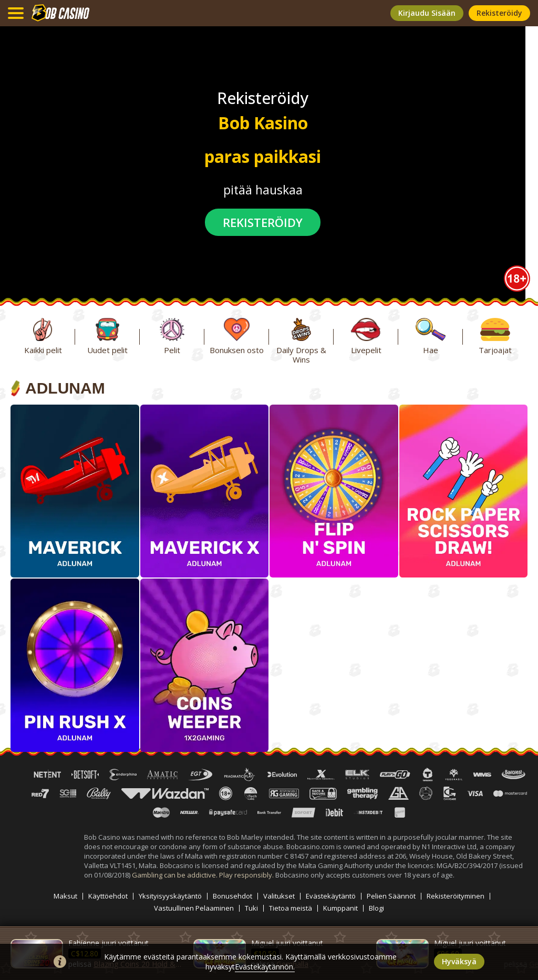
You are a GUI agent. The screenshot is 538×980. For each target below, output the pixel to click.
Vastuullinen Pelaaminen (194, 908)
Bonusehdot (232, 896)
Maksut (65, 896)
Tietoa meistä (291, 908)
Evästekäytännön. (265, 967)
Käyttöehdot (108, 896)
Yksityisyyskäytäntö (170, 896)
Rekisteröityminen (456, 896)
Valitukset (279, 896)
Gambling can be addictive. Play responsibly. (204, 875)
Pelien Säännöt (391, 896)
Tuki (251, 908)
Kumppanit (340, 908)
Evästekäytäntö (331, 896)
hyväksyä (459, 961)
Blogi (376, 908)
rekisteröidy (499, 13)
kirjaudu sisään (427, 13)
